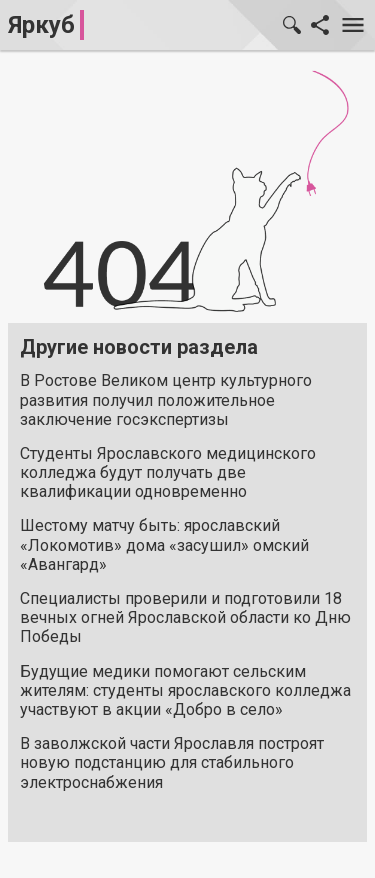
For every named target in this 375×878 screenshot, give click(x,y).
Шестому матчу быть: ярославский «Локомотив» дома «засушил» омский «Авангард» (164, 544)
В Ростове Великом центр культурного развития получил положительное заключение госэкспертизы (166, 399)
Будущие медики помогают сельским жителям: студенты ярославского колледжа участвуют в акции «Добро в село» (185, 690)
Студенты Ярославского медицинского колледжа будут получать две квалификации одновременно (168, 472)
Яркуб (41, 25)
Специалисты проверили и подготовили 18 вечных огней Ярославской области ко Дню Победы (185, 617)
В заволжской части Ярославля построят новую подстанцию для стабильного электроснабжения (172, 762)
